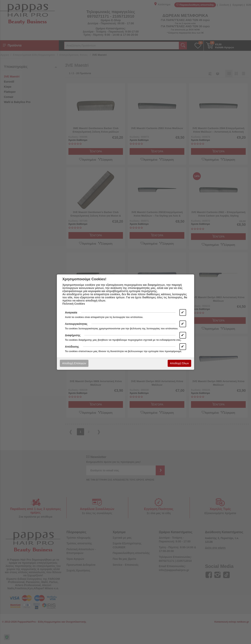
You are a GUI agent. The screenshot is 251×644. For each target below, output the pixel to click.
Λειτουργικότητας (76, 324)
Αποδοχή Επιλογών (74, 363)
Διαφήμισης (73, 335)
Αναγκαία (71, 312)
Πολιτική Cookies (74, 304)
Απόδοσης (72, 347)
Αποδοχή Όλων (179, 363)
